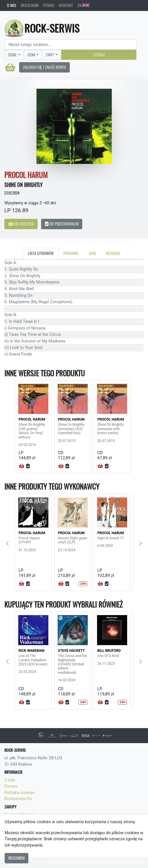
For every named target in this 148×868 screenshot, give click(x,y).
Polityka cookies (19, 793)
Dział (13, 55)
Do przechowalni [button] (62, 224)
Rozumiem (17, 858)
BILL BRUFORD (109, 651)
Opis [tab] (93, 253)
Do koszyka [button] (21, 224)
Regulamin (30, 5)
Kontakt (66, 5)
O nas (12, 5)
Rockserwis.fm (18, 799)
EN (83, 5)
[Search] (71, 45)
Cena (31, 55)
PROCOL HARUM (32, 419)
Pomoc (49, 5)
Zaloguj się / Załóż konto (44, 67)
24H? (50, 55)
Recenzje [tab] (113, 253)
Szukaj (99, 55)
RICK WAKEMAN (32, 651)
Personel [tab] (71, 253)
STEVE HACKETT (71, 651)
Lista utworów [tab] (41, 253)
